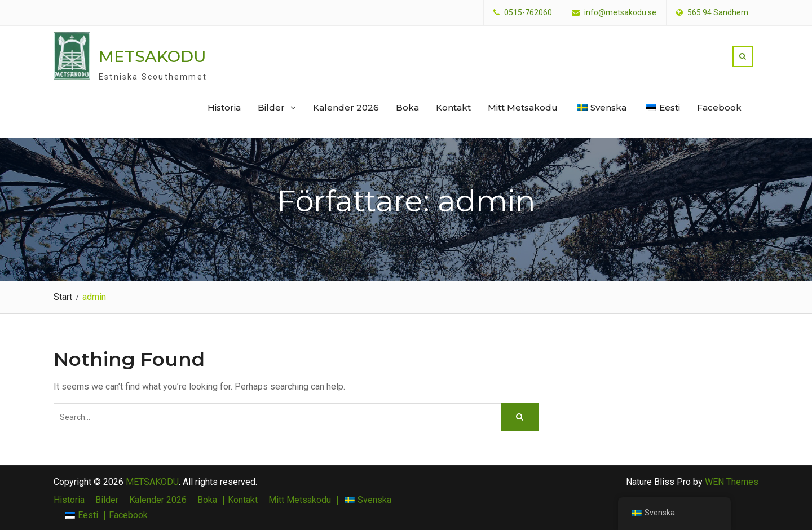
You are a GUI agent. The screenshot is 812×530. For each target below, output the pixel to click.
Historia (224, 107)
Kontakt (453, 107)
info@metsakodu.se (620, 13)
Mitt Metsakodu (523, 107)
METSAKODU (153, 56)
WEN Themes (732, 481)
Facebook (719, 107)
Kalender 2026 (346, 107)
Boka (407, 107)
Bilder (271, 107)
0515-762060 (528, 13)
